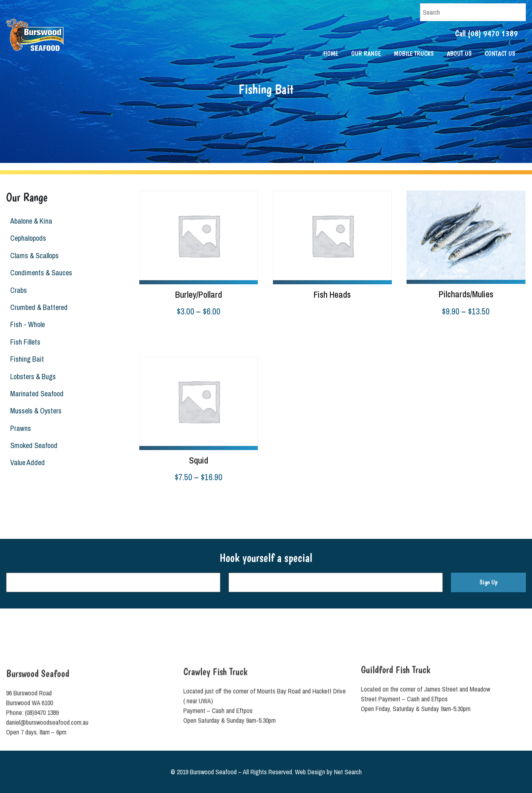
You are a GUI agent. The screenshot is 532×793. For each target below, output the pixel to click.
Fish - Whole (26, 324)
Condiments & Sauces (40, 273)
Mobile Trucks (414, 54)
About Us (459, 54)
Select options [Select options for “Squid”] (157, 498)
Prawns (19, 428)
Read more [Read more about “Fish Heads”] (286, 311)
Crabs (17, 290)
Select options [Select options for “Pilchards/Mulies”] (425, 332)
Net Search (348, 772)
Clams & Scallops (33, 256)
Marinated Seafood (35, 394)
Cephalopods (26, 238)
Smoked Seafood (32, 445)
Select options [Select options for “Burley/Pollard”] (157, 332)
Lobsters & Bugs (31, 377)
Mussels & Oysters (34, 411)
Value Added (26, 462)
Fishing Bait (25, 359)
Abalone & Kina (30, 221)
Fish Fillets (24, 342)
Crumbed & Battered (37, 307)
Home (331, 54)
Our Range (366, 54)
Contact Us (500, 54)
